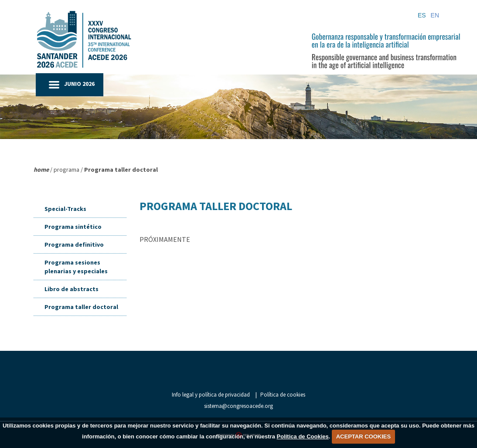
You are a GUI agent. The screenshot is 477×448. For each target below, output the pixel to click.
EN (435, 15)
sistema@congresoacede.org (238, 406)
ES (422, 15)
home (41, 170)
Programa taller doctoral (81, 307)
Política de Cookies (303, 436)
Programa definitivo (74, 244)
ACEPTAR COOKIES (363, 436)
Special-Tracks (65, 209)
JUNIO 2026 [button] (79, 84)
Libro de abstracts (72, 289)
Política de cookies (283, 395)
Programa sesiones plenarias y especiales (76, 267)
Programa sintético (73, 227)
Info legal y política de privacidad (211, 395)
